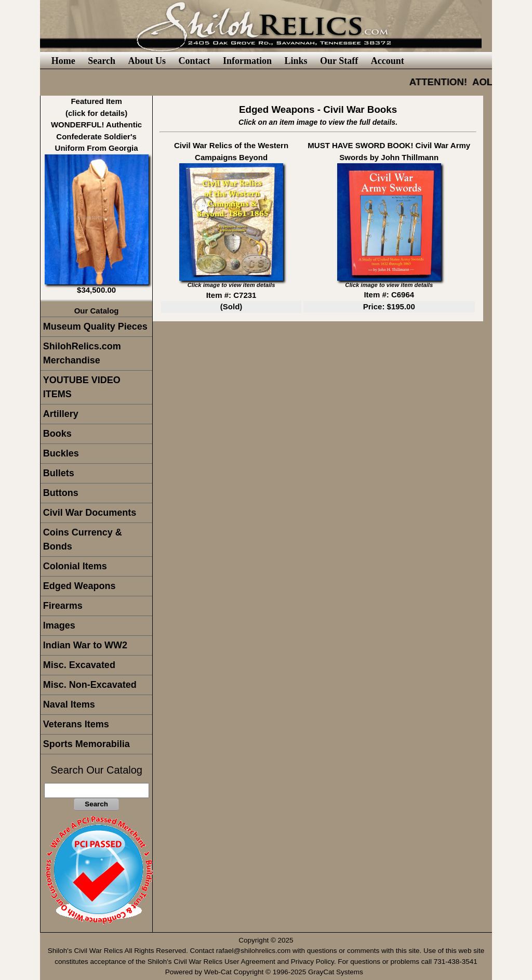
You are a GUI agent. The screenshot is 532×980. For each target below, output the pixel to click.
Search (102, 61)
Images (59, 625)
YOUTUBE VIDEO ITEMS (82, 387)
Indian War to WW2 (85, 645)
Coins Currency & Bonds (83, 539)
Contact (194, 61)
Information (247, 61)
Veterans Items (76, 724)
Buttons (61, 493)
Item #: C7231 (231, 295)
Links (296, 61)
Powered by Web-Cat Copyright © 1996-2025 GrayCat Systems (266, 972)
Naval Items (69, 704)
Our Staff (339, 61)
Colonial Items (75, 566)
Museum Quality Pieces (95, 326)
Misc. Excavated (79, 665)
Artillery (61, 414)
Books (57, 434)
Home (63, 61)
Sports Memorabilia (87, 744)
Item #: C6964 (389, 295)
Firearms (63, 606)
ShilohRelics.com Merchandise (82, 353)
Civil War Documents (90, 513)
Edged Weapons (79, 586)
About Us (147, 61)
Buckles (61, 453)
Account (388, 61)
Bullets (59, 473)
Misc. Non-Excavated (90, 685)
